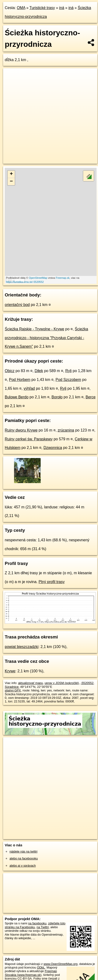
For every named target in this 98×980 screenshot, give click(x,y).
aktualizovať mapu (30, 683)
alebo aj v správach (23, 866)
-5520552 (87, 683)
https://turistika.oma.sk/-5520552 (25, 282)
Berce (91, 397)
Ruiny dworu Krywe (21, 430)
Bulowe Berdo (17, 397)
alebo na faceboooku (24, 858)
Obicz (10, 371)
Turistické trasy (42, 8)
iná (62, 8)
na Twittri (43, 927)
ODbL (41, 967)
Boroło (57, 397)
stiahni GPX (13, 690)
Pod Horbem (20, 380)
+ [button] (11, 174)
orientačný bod (17, 305)
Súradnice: (12, 687)
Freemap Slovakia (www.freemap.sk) (31, 973)
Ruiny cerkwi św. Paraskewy (29, 439)
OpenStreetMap (38, 278)
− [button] (11, 182)
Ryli (68, 371)
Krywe (10, 671)
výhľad (29, 388)
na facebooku (37, 923)
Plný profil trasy (51, 582)
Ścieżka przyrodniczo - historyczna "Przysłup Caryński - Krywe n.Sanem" (46, 338)
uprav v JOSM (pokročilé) (62, 683)
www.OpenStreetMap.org (61, 964)
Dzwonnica (53, 448)
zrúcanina (66, 430)
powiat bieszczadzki (22, 647)
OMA (21, 8)
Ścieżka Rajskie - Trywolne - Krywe (34, 329)
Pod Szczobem (68, 380)
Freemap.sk (63, 278)
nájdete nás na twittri (23, 851)
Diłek (39, 371)
